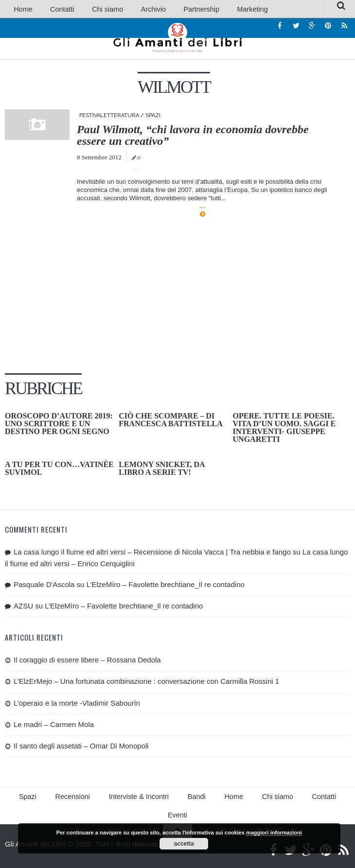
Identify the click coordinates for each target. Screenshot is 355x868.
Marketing (215, 9)
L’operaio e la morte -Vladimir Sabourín (77, 704)
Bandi (177, 799)
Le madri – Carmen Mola (54, 726)
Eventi (331, 799)
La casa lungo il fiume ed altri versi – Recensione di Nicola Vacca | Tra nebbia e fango (152, 553)
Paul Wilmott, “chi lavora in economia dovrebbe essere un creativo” (193, 137)
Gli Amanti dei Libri (177, 39)
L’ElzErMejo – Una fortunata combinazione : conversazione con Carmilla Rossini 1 (146, 683)
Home (20, 9)
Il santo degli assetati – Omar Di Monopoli (81, 747)
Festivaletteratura (109, 117)
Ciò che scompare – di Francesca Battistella (171, 421)
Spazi (153, 117)
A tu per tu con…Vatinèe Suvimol (59, 470)
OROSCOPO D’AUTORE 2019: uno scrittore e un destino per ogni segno (59, 425)
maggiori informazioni (274, 833)
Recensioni (64, 799)
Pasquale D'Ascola (44, 586)
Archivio (130, 9)
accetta (184, 844)
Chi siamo (92, 9)
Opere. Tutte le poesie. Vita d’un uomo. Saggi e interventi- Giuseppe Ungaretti (284, 429)
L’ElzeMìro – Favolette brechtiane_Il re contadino (166, 586)
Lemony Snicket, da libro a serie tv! (161, 470)
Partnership (172, 9)
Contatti (53, 9)
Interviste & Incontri (124, 799)
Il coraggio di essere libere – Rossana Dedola (87, 661)
